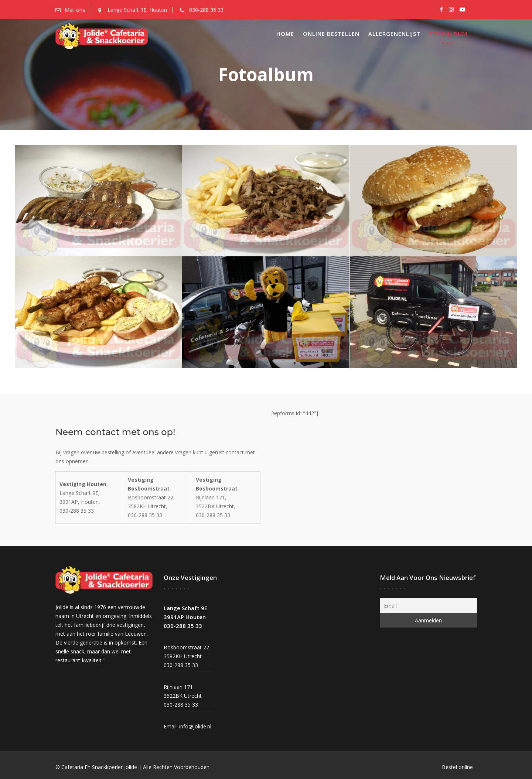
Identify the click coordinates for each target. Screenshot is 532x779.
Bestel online (457, 767)
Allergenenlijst (394, 34)
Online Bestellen (331, 34)
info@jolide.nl (195, 726)
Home (285, 34)
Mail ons (75, 10)
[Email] (428, 606)
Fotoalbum (448, 34)
